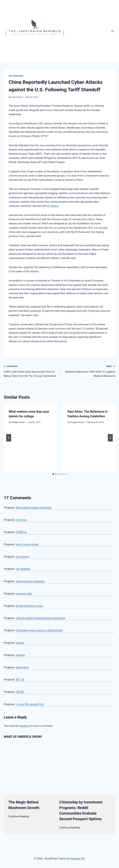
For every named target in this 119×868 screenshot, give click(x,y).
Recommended (16, 76)
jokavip (20, 643)
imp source (22, 557)
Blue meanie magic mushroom (34, 508)
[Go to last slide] (9, 438)
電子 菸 (20, 680)
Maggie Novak (18, 422)
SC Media (53, 206)
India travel (22, 667)
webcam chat (24, 594)
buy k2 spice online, (27, 544)
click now (21, 520)
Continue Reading (19, 816)
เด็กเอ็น (20, 692)
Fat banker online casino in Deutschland (39, 630)
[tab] (53, 474)
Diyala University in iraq (29, 606)
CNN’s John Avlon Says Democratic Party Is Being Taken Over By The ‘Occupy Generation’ (30, 371)
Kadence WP (78, 859)
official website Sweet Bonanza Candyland (40, 618)
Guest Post (17, 97)
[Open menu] (112, 31)
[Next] (110, 438)
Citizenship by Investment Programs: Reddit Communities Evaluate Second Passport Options (81, 811)
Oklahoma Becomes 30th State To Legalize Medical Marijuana (89, 371)
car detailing (23, 569)
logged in (24, 726)
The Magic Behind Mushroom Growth (24, 805)
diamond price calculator (30, 581)
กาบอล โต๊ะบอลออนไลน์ (30, 704)
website (20, 655)
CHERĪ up (21, 532)
